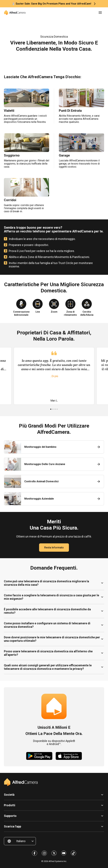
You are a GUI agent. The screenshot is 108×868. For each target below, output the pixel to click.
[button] (100, 13)
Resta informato (54, 548)
